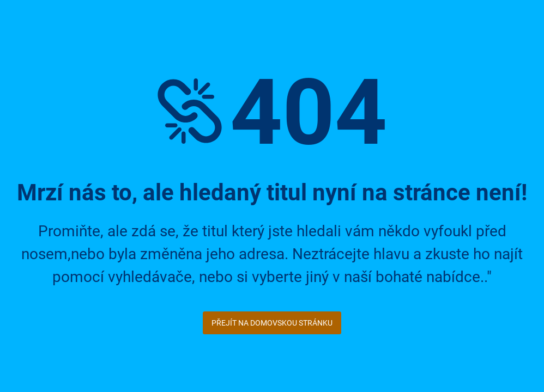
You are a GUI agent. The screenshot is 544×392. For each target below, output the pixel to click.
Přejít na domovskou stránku (272, 323)
